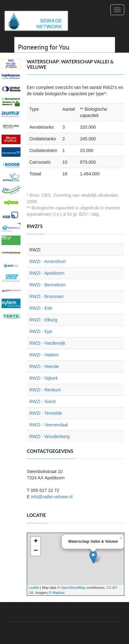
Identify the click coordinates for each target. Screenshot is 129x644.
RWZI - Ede (41, 308)
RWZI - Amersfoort (48, 261)
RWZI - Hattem (44, 355)
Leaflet (34, 588)
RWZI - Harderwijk (47, 343)
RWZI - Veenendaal (49, 425)
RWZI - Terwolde (46, 413)
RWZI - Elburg (43, 320)
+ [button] (36, 542)
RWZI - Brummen (47, 296)
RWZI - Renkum (45, 390)
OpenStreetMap (73, 588)
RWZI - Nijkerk (44, 378)
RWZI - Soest (43, 401)
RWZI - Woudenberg (50, 436)
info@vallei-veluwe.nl (52, 497)
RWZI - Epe (41, 331)
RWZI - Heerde (44, 366)
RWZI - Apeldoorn (47, 273)
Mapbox (59, 593)
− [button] (36, 551)
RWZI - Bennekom (47, 285)
